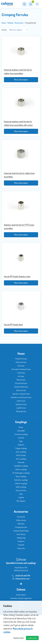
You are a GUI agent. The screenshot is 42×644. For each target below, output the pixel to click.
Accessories (19, 23)
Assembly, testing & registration (21, 598)
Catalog (10, 23)
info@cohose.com (21, 579)
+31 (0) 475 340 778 (21, 576)
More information (21, 80)
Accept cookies (32, 638)
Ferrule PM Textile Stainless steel (17, 276)
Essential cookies (19, 638)
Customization (21, 595)
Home (4, 23)
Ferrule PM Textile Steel (13, 325)
